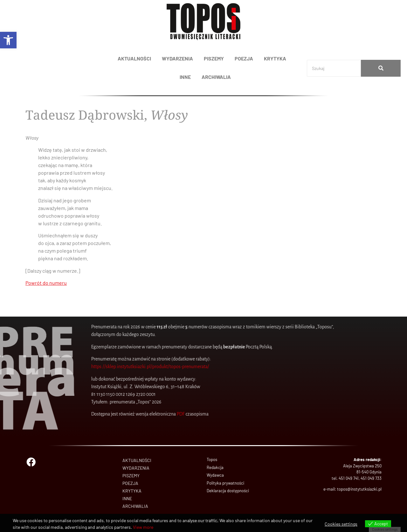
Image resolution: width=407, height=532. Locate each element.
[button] (8, 40)
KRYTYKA (275, 58)
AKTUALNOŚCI (134, 58)
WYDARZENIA (177, 58)
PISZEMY (214, 58)
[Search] (334, 68)
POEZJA (244, 58)
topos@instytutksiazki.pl (359, 489)
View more (143, 527)
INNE (185, 77)
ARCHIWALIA (216, 77)
